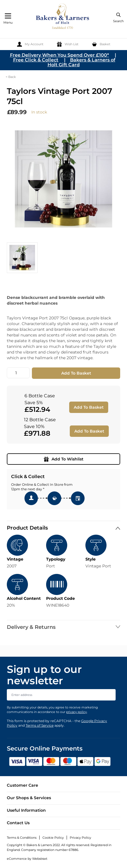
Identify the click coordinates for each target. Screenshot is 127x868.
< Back (11, 77)
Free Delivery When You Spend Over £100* (60, 55)
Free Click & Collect (36, 60)
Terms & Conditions (22, 838)
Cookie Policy (53, 838)
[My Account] (30, 44)
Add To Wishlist (64, 459)
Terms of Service (40, 725)
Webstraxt (40, 859)
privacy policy (76, 712)
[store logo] (63, 17)
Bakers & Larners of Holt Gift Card (81, 62)
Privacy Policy (80, 838)
